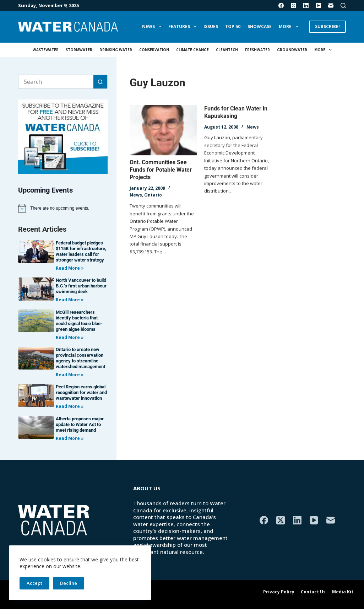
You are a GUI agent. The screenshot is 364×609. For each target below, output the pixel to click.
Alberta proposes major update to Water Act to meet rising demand (80, 424)
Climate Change (192, 50)
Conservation (154, 50)
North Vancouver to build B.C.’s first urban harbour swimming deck (81, 286)
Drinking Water (116, 50)
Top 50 (233, 26)
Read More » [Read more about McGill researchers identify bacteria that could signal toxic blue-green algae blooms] (70, 337)
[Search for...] (56, 82)
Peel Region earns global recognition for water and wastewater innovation (81, 392)
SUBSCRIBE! (327, 26)
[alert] (63, 208)
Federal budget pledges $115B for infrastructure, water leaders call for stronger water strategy (81, 251)
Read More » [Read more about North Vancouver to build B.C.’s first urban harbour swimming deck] (70, 300)
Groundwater (292, 50)
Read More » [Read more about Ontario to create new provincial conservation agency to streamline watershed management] (70, 375)
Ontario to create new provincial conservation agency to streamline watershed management (80, 358)
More (290, 27)
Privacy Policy (279, 592)
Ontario (153, 195)
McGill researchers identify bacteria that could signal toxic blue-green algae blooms (79, 321)
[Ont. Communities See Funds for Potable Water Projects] (163, 130)
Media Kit (343, 592)
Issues (211, 26)
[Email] (331, 6)
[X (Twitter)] (294, 6)
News (153, 27)
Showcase (260, 26)
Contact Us (313, 592)
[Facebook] (281, 6)
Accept (34, 583)
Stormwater (79, 50)
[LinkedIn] (306, 6)
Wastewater (46, 50)
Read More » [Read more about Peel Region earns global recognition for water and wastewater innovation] (70, 406)
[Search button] (100, 82)
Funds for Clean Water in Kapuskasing (236, 113)
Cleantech (227, 50)
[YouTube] (318, 6)
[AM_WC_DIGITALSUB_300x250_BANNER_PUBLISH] (63, 136)
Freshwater (257, 50)
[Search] (343, 6)
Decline (69, 583)
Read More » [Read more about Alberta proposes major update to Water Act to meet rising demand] (70, 438)
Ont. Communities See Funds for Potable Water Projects (161, 170)
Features (184, 27)
